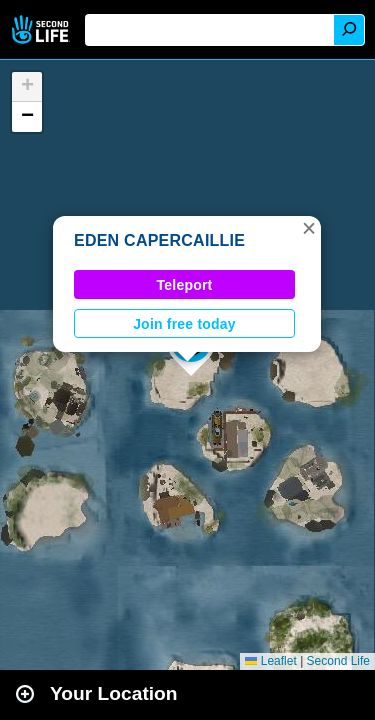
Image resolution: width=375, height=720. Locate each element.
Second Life (42, 29)
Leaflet (270, 661)
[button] (309, 228)
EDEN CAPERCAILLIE (159, 240)
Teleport (185, 285)
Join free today (184, 324)
